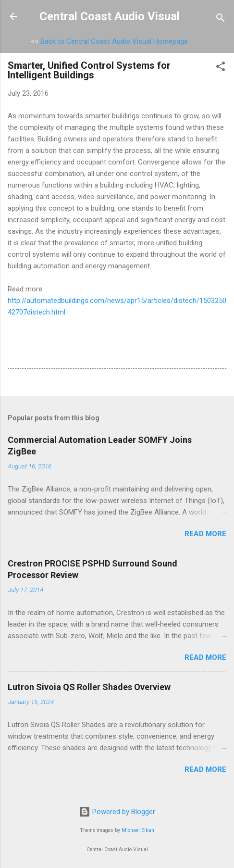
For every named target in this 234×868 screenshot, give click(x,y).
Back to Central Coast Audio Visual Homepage (114, 41)
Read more (205, 534)
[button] (221, 68)
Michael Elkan (138, 830)
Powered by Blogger (117, 812)
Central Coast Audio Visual (110, 16)
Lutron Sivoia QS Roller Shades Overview (89, 687)
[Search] (221, 19)
